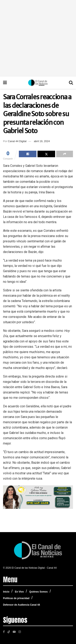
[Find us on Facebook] (4, 632)
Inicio (6, 592)
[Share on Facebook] (28, 154)
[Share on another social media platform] (65, 154)
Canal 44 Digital (17, 141)
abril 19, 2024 (42, 141)
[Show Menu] (5, 83)
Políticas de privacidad (16, 598)
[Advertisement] (38, 38)
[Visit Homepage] (38, 83)
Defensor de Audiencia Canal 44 (21, 605)
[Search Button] (71, 83)
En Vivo (19, 592)
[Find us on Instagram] (20, 632)
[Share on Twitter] (46, 154)
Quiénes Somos (38, 592)
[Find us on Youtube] (14, 632)
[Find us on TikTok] (9, 631)
